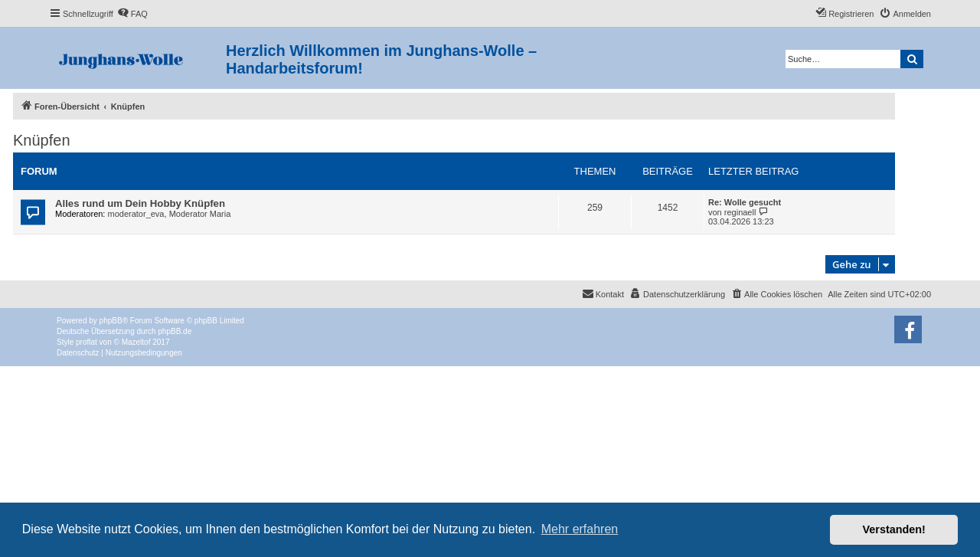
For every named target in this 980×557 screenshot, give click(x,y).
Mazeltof (136, 342)
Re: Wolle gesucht (745, 202)
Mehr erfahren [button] (580, 529)
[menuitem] (132, 14)
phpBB (111, 321)
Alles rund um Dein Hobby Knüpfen (140, 203)
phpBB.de (175, 331)
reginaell (740, 212)
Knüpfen (42, 140)
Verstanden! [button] (894, 529)
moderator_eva (136, 214)
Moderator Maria (200, 214)
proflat (87, 342)
